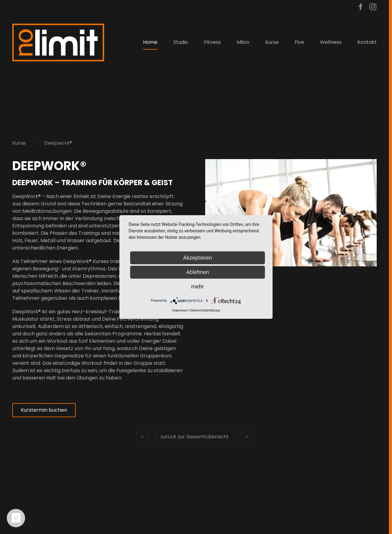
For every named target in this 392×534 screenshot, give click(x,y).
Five (299, 42)
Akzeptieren (198, 258)
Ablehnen (197, 272)
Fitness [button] (212, 42)
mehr (197, 286)
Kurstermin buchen (44, 410)
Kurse (19, 143)
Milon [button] (243, 42)
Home (150, 42)
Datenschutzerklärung (205, 310)
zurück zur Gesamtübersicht (195, 437)
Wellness (331, 42)
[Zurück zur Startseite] (58, 42)
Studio (181, 42)
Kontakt (367, 42)
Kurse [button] (272, 42)
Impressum (180, 310)
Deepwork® (58, 143)
